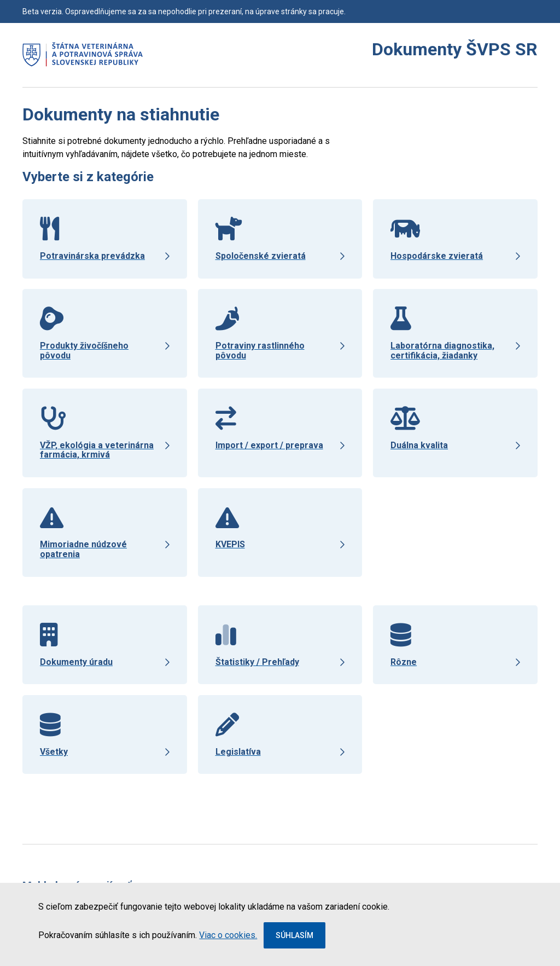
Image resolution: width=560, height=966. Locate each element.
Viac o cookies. (228, 935)
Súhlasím (294, 935)
